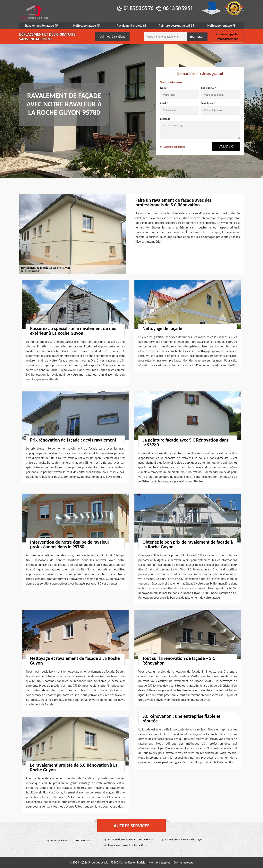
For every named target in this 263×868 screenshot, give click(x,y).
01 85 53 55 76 (135, 9)
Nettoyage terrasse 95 (221, 26)
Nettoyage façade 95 (86, 26)
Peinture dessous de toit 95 (176, 26)
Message (165, 119)
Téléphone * (208, 103)
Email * (164, 103)
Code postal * (209, 88)
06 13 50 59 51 (174, 9)
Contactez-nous (183, 862)
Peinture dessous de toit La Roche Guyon (131, 840)
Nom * (164, 88)
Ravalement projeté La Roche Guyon (128, 845)
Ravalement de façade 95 (42, 26)
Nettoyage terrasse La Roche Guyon (71, 841)
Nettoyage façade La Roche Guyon (184, 840)
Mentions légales (159, 862)
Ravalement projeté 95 (132, 26)
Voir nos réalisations (112, 36)
